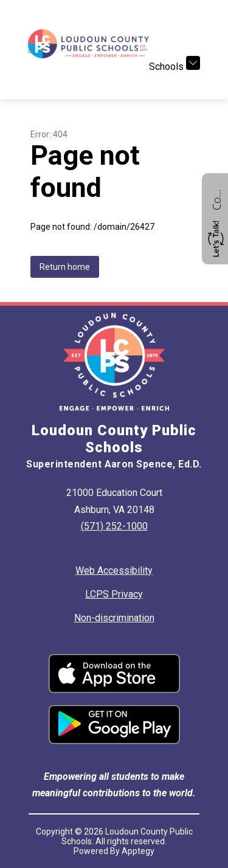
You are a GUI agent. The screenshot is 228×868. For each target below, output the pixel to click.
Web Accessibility (114, 570)
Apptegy (138, 851)
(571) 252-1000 (114, 526)
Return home (65, 267)
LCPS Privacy (114, 594)
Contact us (216, 198)
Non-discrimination (114, 618)
